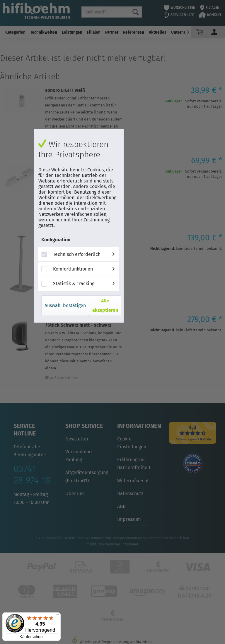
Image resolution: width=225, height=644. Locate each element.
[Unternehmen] (184, 32)
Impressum (129, 519)
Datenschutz (130, 494)
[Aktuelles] (158, 32)
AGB (121, 506)
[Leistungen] (72, 32)
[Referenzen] (134, 32)
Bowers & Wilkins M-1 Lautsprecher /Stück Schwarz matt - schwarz (83, 322)
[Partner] (112, 32)
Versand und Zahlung (79, 456)
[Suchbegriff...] (112, 12)
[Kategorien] (15, 32)
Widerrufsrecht (133, 481)
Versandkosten (125, 538)
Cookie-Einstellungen (132, 443)
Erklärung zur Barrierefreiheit (134, 464)
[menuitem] (112, 12)
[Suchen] (136, 12)
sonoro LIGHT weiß (65, 90)
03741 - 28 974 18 (32, 474)
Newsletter (77, 439)
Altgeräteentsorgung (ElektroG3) (82, 476)
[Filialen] (94, 32)
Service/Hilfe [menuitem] (179, 15)
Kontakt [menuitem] (210, 15)
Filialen (210, 8)
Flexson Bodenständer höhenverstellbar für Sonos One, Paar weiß (80, 243)
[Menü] (57, 616)
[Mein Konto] (214, 32)
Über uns (75, 494)
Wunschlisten (180, 8)
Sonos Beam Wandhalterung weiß (81, 160)
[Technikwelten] (44, 32)
